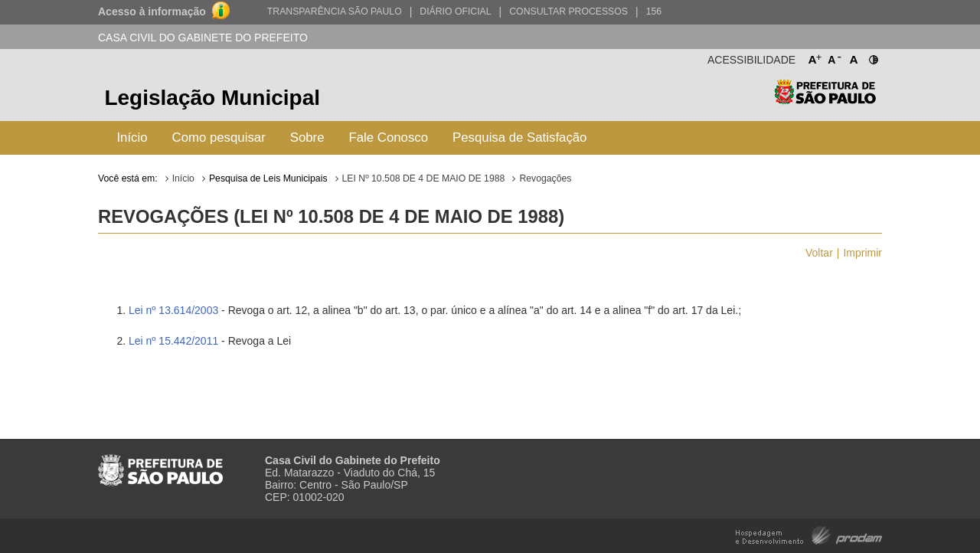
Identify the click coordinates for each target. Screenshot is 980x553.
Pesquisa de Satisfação (519, 137)
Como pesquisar (219, 137)
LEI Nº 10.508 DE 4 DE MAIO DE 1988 (424, 178)
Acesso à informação (152, 11)
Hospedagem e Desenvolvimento (809, 534)
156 (654, 11)
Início (132, 137)
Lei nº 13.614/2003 (173, 310)
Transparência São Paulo (335, 11)
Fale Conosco (389, 137)
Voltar (819, 253)
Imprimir (862, 253)
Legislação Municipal (212, 98)
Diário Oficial (455, 11)
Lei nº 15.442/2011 (173, 341)
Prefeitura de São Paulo (825, 100)
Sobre (307, 137)
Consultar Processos (568, 11)
